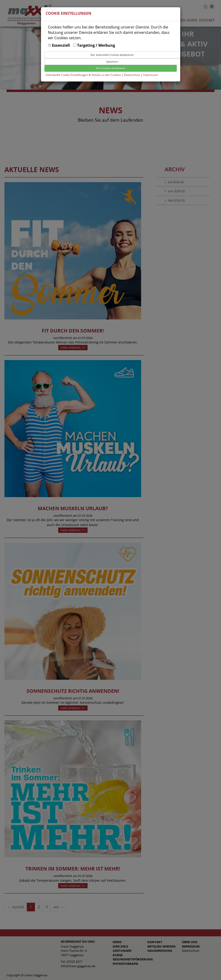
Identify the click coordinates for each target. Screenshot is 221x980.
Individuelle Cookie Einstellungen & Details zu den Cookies (83, 75)
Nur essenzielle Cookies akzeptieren (112, 55)
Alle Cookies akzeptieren (110, 68)
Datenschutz (132, 75)
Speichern (112, 62)
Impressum (151, 75)
